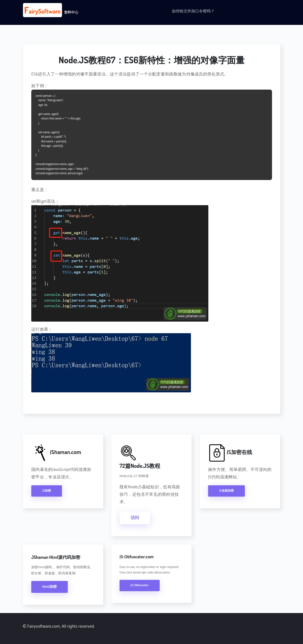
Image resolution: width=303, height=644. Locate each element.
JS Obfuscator (140, 585)
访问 (135, 518)
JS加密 (47, 491)
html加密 (50, 587)
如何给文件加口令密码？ (193, 11)
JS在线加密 (226, 491)
